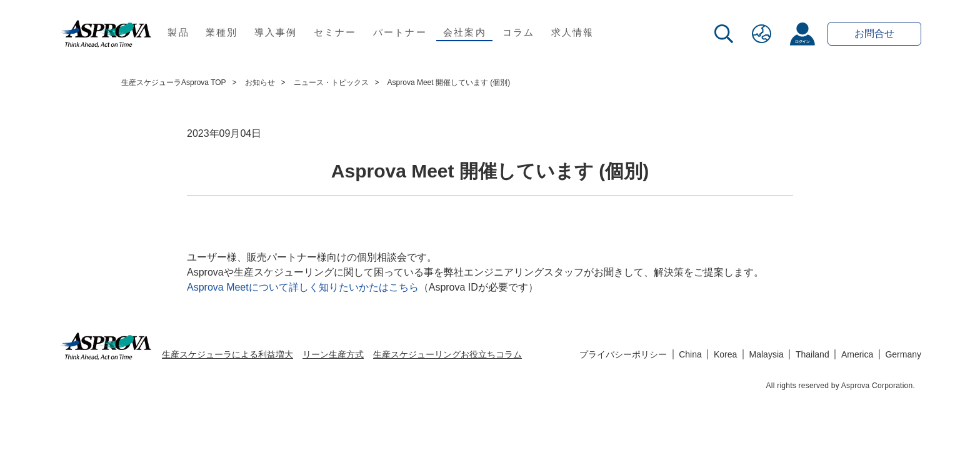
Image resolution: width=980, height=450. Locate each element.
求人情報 (573, 32)
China (690, 354)
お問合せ (874, 33)
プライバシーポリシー (623, 354)
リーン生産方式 (333, 354)
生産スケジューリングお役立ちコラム (447, 354)
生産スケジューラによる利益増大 (227, 354)
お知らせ (260, 82)
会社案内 (465, 32)
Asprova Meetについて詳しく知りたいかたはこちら (303, 287)
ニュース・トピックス (331, 82)
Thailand (812, 354)
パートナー (400, 32)
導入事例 (276, 32)
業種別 (222, 32)
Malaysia (767, 354)
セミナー (335, 32)
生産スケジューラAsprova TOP (174, 82)
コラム (519, 32)
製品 (178, 32)
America (857, 354)
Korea (725, 354)
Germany (903, 354)
